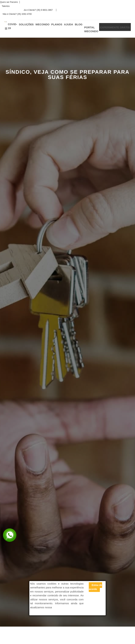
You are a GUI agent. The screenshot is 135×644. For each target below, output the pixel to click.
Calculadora (55, 439)
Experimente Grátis (21, 439)
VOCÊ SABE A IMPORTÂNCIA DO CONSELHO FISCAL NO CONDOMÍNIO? (36, 500)
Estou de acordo (95, 587)
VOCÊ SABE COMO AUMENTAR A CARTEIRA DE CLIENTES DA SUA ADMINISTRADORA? (36, 523)
